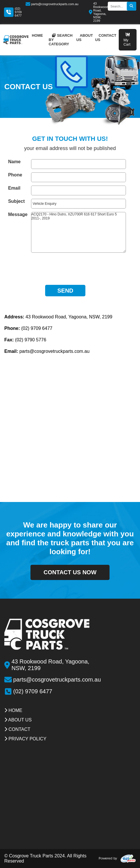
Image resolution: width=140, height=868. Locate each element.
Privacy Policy (25, 739)
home (37, 35)
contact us (106, 38)
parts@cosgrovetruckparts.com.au (52, 4)
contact (17, 729)
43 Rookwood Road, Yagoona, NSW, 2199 (98, 12)
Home (13, 710)
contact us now (70, 572)
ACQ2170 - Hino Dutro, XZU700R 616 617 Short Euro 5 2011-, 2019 (78, 232)
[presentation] (65, 267)
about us (85, 38)
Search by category (61, 40)
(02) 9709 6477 (18, 12)
